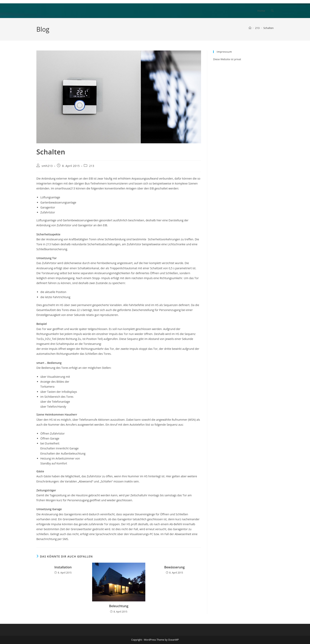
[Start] (250, 28)
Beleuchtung (119, 606)
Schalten (268, 28)
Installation (63, 567)
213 (92, 166)
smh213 (47, 166)
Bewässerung (174, 567)
